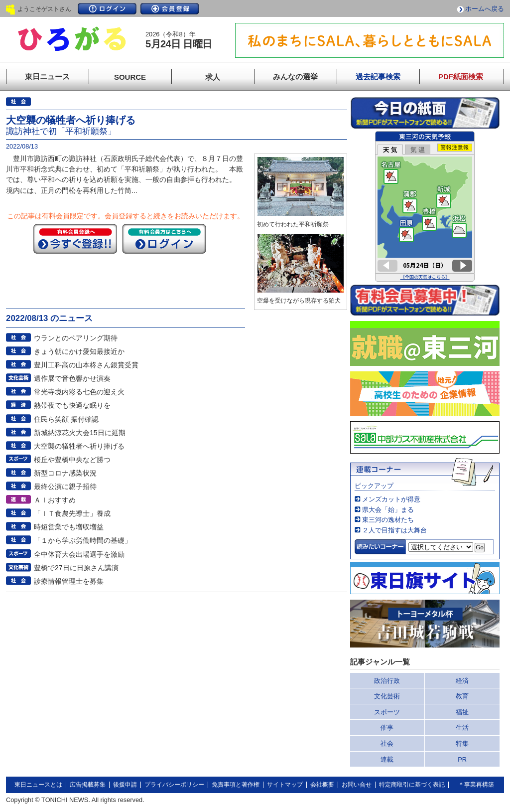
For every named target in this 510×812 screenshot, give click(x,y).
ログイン (107, 9)
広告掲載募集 (88, 785)
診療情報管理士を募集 (69, 581)
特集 (462, 743)
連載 (387, 759)
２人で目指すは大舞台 (394, 530)
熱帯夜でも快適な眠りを (72, 405)
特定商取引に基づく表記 (412, 785)
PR (462, 759)
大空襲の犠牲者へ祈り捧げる (79, 446)
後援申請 (125, 785)
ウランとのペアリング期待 (76, 338)
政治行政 (387, 681)
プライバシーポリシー (174, 785)
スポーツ (387, 712)
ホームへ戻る (485, 9)
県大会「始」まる (388, 510)
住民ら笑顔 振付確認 (66, 419)
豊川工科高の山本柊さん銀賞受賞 (86, 365)
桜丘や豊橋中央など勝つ (72, 460)
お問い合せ (357, 785)
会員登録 (170, 9)
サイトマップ (285, 785)
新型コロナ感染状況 (65, 473)
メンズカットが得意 (391, 499)
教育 (462, 696)
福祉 (462, 712)
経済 (462, 681)
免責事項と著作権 (236, 785)
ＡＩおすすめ (55, 500)
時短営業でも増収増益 (69, 527)
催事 (387, 728)
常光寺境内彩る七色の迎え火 (79, 392)
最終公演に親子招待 (65, 487)
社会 (387, 743)
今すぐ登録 (75, 239)
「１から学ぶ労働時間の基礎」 (83, 540)
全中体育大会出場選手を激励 (79, 554)
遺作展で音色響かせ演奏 (72, 378)
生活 (462, 728)
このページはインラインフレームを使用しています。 (425, 206)
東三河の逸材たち (388, 520)
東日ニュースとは (38, 785)
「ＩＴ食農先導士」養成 (72, 513)
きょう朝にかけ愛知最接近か (79, 351)
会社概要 (322, 785)
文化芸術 (387, 696)
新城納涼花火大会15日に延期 (80, 433)
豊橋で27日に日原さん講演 (76, 568)
